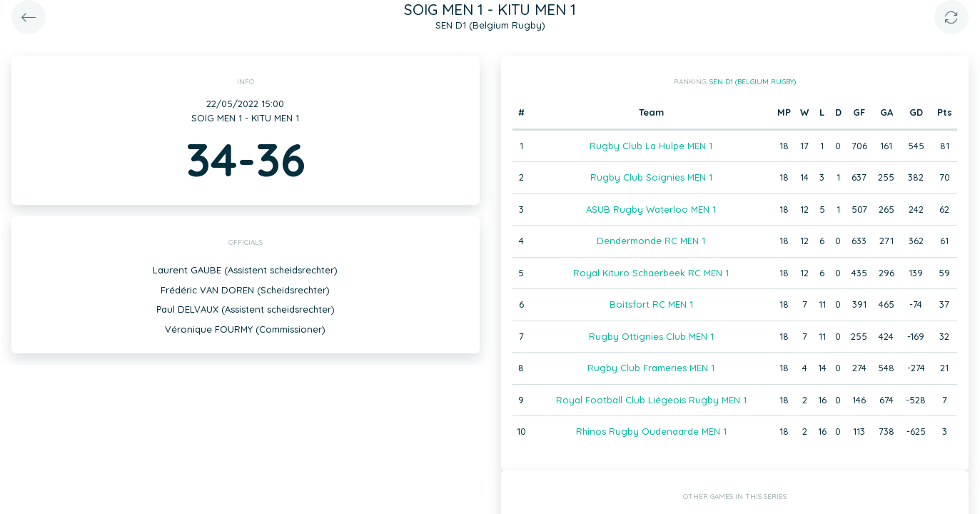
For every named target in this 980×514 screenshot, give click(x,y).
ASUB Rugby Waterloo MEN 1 (651, 209)
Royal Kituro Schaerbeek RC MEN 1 (651, 273)
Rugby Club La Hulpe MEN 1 (651, 146)
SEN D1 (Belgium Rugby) (753, 82)
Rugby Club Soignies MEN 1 (651, 177)
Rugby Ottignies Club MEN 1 (651, 336)
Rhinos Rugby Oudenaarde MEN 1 (651, 431)
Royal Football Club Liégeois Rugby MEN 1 (651, 400)
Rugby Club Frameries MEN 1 (651, 368)
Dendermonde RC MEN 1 (651, 241)
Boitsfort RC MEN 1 (651, 304)
